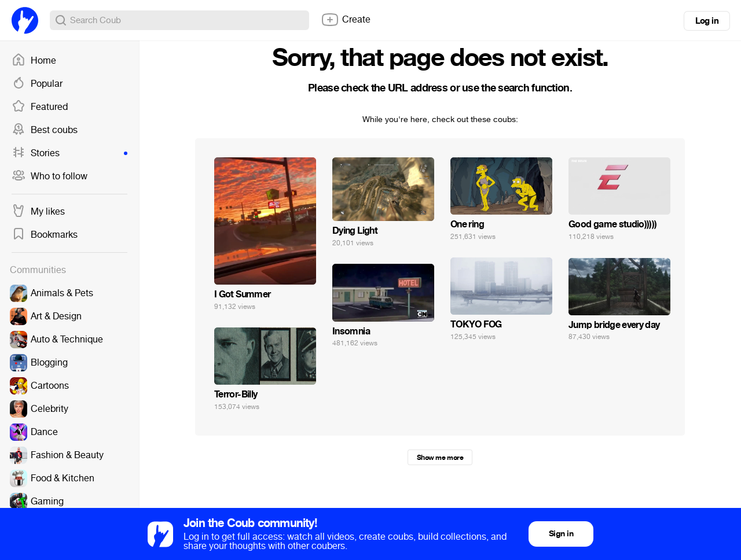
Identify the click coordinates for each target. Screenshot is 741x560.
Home (34, 61)
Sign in (561, 534)
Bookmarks (45, 235)
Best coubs (45, 130)
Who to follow (49, 176)
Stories (69, 153)
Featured (40, 107)
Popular (37, 84)
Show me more (440, 458)
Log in (707, 21)
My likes (38, 212)
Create (346, 20)
